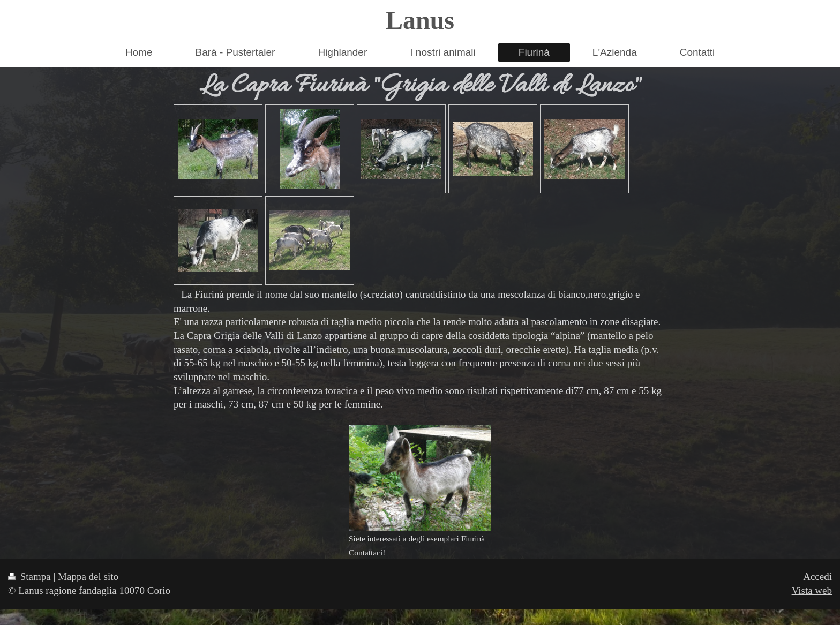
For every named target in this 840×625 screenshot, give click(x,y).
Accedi (817, 577)
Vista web (812, 590)
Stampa (31, 577)
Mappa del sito (88, 577)
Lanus (420, 20)
